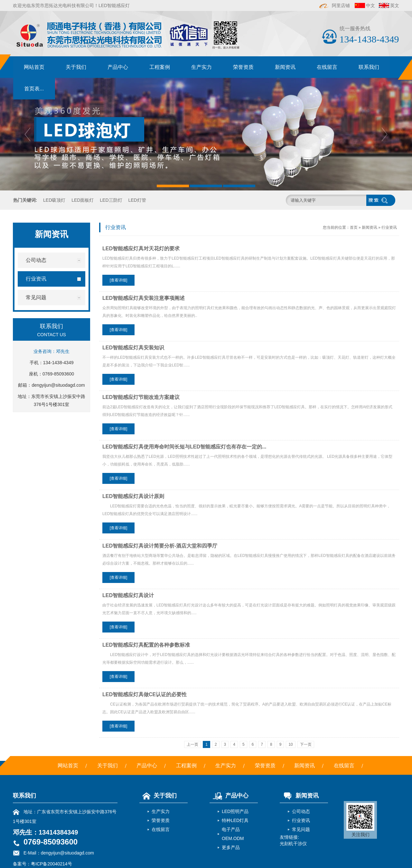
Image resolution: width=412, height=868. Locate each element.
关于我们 (76, 67)
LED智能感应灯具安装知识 (133, 348)
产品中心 (118, 67)
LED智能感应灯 (114, 5)
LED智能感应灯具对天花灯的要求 (141, 249)
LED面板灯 (83, 200)
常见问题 (301, 829)
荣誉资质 (243, 67)
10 (290, 744)
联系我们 (369, 67)
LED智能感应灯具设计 (128, 595)
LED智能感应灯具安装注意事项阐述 (144, 298)
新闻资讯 (285, 67)
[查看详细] (119, 280)
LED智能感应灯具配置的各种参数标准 (146, 645)
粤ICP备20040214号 (51, 864)
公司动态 (301, 811)
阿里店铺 (335, 5)
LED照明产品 (235, 811)
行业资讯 (389, 227)
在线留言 (327, 67)
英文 (395, 5)
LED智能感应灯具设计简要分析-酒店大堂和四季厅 (160, 546)
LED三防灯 (111, 200)
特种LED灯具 (235, 820)
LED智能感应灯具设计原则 (133, 496)
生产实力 (201, 67)
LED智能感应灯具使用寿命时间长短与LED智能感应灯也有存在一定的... (184, 447)
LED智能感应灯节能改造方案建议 (141, 397)
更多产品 (231, 847)
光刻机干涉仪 (293, 844)
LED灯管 (137, 200)
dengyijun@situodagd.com (58, 385)
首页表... (34, 89)
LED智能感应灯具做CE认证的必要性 (145, 694)
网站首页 (34, 67)
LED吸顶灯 (54, 200)
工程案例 (160, 67)
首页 (354, 227)
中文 (370, 5)
